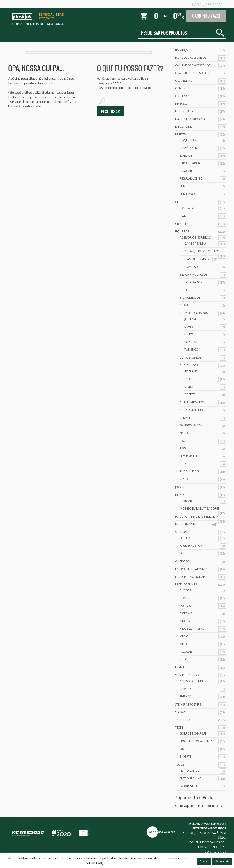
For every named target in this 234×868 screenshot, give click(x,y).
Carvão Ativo (190, 148)
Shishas (185, 696)
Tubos (180, 765)
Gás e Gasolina (195, 244)
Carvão (185, 689)
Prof (183, 441)
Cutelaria (182, 96)
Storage (181, 712)
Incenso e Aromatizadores (199, 508)
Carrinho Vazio (206, 16)
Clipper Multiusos (193, 410)
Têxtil (179, 728)
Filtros (180, 134)
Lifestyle (181, 495)
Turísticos (192, 350)
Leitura (185, 538)
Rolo (184, 659)
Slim (183, 186)
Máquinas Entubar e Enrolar (197, 517)
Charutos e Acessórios (192, 73)
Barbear (186, 501)
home (117, 83)
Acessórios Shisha (193, 681)
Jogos (180, 487)
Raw (183, 448)
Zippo (184, 479)
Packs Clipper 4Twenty (191, 569)
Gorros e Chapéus (193, 734)
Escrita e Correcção (190, 119)
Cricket (185, 418)
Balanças (182, 50)
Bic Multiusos (190, 298)
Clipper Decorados (194, 313)
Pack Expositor (191, 546)
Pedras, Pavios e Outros (202, 251)
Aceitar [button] (204, 861)
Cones (184, 598)
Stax (183, 464)
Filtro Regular (191, 778)
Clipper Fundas (191, 358)
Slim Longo (188, 194)
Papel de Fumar (186, 584)
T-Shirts (185, 757)
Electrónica (184, 111)
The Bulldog (189, 471)
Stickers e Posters (188, 705)
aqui (187, 805)
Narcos (185, 433)
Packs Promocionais (190, 577)
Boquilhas (188, 140)
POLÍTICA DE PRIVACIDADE (207, 842)
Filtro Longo (190, 771)
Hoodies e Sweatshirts (196, 741)
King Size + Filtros (193, 629)
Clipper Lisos (189, 365)
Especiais (186, 156)
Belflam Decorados (194, 259)
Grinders (182, 224)
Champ (185, 305)
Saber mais (222, 861)
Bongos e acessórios (191, 58)
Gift (178, 202)
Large (189, 327)
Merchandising (186, 524)
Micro (189, 334)
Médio (184, 636)
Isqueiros (182, 231)
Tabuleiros (183, 720)
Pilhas (180, 667)
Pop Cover (192, 342)
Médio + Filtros (191, 644)
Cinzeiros (182, 88)
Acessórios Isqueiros (195, 237)
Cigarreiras (183, 81)
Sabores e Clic (190, 786)
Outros (185, 749)
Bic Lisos (186, 290)
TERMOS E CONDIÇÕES (210, 847)
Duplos (185, 606)
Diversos (181, 104)
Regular (186, 171)
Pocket (190, 394)
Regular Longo (191, 179)
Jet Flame (191, 319)
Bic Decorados (191, 282)
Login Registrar (207, 5)
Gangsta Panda (191, 425)
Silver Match (189, 456)
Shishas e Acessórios (190, 675)
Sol (182, 553)
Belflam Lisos (189, 267)
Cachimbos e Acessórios (193, 65)
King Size (186, 621)
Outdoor (182, 561)
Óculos (181, 532)
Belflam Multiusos (194, 275)
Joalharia (187, 208)
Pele (183, 216)
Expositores (184, 127)
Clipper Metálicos (193, 402)
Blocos (185, 590)
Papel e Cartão (191, 163)
